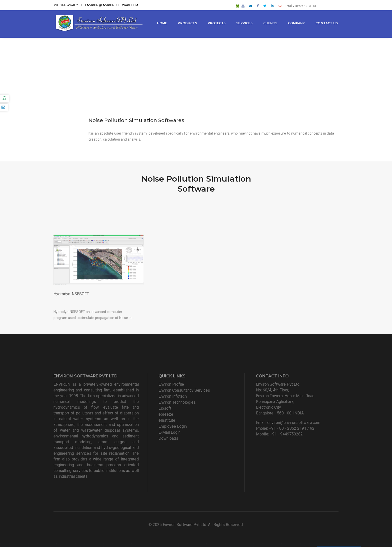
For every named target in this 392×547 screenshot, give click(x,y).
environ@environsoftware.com (112, 4)
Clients (271, 17)
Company (297, 17)
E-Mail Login (169, 432)
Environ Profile (171, 384)
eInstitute (167, 420)
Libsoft (165, 408)
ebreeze (166, 414)
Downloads (168, 438)
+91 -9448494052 (66, 4)
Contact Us (169, 35)
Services (245, 17)
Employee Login (173, 426)
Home (163, 17)
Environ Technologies (177, 402)
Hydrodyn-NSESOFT (71, 324)
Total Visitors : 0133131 (317, 4)
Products (188, 17)
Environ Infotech (173, 396)
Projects (217, 17)
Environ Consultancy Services (184, 390)
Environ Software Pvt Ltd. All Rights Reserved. (203, 525)
